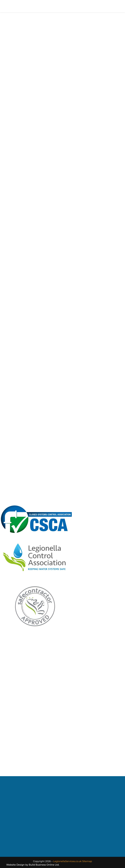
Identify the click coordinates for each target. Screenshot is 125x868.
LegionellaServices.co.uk (67, 861)
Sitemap (87, 861)
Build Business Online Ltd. (44, 865)
